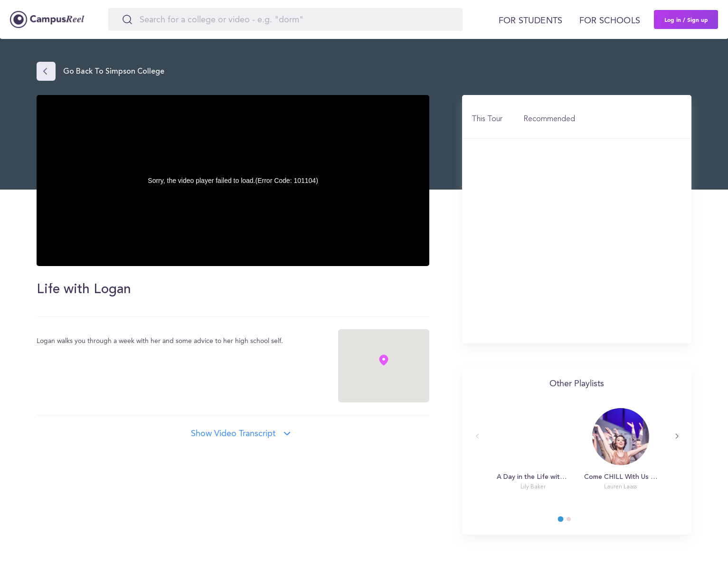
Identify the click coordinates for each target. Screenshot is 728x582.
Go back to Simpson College (114, 72)
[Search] (285, 19)
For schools (610, 21)
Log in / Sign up (686, 19)
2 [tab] (573, 522)
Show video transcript (233, 434)
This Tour (487, 119)
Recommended (549, 119)
